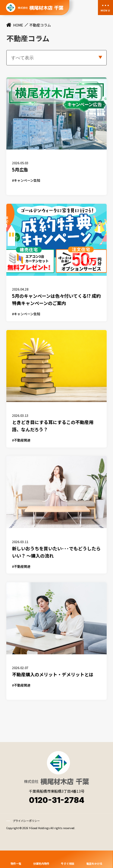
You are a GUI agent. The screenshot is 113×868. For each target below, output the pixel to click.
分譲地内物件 (41, 863)
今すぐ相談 (68, 863)
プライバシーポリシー (26, 835)
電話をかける (94, 863)
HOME (18, 25)
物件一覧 (16, 863)
